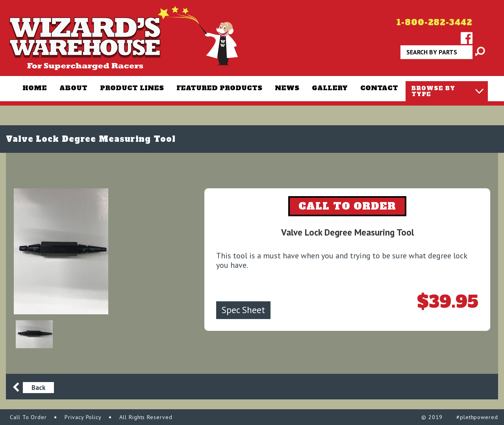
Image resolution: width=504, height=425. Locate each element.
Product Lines (132, 88)
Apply (476, 55)
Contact (379, 88)
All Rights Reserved (146, 417)
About (73, 88)
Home (35, 88)
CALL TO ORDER (347, 206)
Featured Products (219, 88)
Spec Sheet (243, 310)
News (287, 88)
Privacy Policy (83, 417)
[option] (89, 251)
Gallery (330, 88)
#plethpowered (477, 417)
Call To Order (28, 417)
